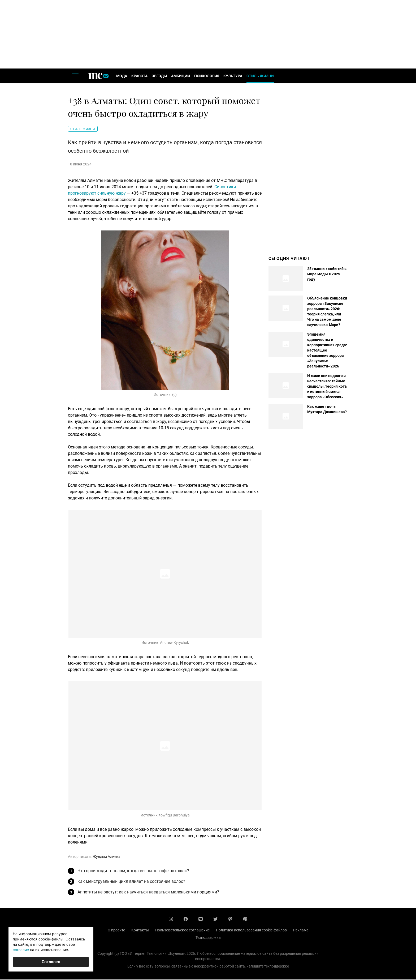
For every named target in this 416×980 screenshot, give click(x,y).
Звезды (159, 76)
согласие (21, 950)
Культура (233, 76)
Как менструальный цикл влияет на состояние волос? (131, 882)
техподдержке (277, 967)
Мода (122, 76)
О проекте (116, 931)
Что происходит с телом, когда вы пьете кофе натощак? (133, 871)
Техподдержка (208, 938)
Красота (139, 76)
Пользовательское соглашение (182, 931)
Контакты (140, 931)
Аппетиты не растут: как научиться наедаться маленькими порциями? (148, 893)
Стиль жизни (260, 76)
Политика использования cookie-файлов (251, 931)
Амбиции (181, 76)
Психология (207, 76)
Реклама (301, 931)
